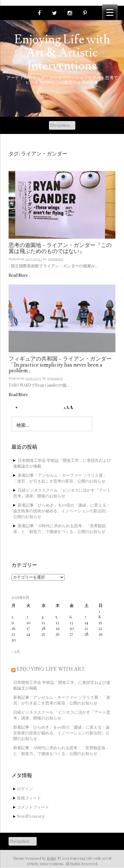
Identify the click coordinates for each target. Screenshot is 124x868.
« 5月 (16, 652)
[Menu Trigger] (110, 12)
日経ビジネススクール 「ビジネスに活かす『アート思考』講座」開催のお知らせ (62, 493)
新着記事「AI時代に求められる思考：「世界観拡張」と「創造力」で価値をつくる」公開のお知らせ (60, 529)
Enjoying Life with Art (51, 669)
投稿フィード (29, 798)
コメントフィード (33, 807)
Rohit (51, 858)
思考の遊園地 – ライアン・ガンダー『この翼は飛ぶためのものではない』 (60, 249)
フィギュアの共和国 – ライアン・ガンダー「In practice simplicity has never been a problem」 (60, 365)
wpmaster (56, 259)
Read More (18, 275)
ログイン (25, 789)
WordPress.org (31, 816)
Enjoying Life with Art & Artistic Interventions (62, 53)
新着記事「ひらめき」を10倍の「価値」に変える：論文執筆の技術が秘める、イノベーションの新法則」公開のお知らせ (62, 511)
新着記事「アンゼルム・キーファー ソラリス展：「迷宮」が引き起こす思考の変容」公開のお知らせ (60, 478)
